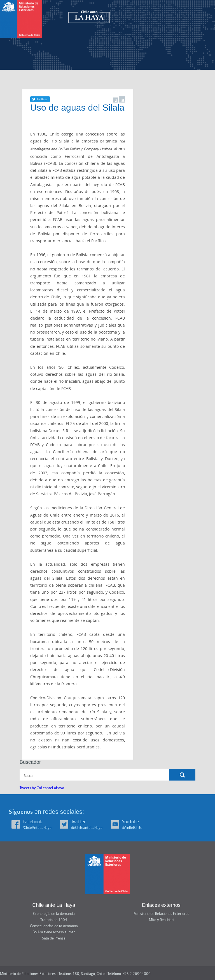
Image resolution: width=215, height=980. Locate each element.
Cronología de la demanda (54, 914)
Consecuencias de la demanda (54, 926)
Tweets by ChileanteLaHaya (42, 788)
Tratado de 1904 (54, 920)
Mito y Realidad (161, 920)
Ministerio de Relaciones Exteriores (161, 914)
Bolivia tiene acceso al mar (54, 932)
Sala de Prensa (54, 938)
